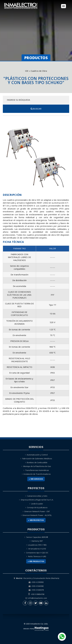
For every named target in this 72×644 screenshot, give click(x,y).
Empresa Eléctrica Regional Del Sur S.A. (37, 500)
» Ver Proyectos (36, 520)
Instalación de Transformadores (37, 474)
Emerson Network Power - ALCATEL (37, 515)
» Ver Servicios (36, 479)
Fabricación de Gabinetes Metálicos (37, 459)
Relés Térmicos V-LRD (37, 556)
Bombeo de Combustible (37, 462)
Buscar (36, 109)
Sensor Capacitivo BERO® (37, 537)
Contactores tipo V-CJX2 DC (37, 553)
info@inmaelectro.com (38, 598)
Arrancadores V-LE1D (37, 549)
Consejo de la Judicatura (37, 507)
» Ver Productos (36, 561)
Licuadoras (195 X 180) (37, 545)
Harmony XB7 (37, 541)
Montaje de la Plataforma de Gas (37, 466)
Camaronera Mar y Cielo (37, 496)
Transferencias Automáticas (37, 470)
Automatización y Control (37, 455)
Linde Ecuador (37, 504)
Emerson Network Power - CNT (37, 511)
